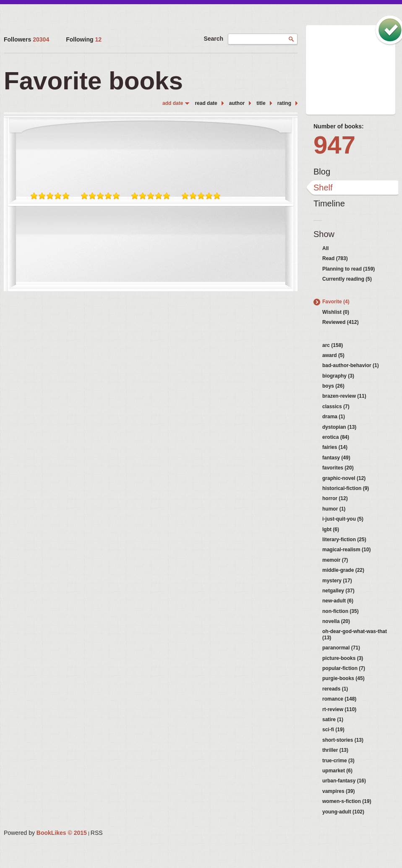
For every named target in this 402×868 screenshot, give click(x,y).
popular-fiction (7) (344, 668)
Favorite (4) (336, 302)
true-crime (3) (338, 761)
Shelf (323, 188)
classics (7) (336, 407)
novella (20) (336, 621)
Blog (322, 172)
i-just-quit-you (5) (343, 519)
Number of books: (339, 126)
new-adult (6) (338, 601)
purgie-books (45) (343, 678)
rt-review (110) (339, 709)
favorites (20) (338, 468)
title (261, 103)
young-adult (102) (343, 812)
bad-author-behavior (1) (351, 365)
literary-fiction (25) (344, 540)
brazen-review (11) (344, 396)
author (237, 103)
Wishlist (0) (336, 312)
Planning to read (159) (348, 269)
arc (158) (333, 345)
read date (206, 103)
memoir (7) (335, 560)
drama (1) (334, 417)
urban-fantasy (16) (344, 781)
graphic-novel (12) (344, 478)
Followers (26, 39)
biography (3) (338, 376)
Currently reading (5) (347, 279)
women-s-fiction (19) (347, 801)
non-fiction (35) (341, 611)
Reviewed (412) (341, 322)
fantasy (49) (336, 458)
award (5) (333, 355)
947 (334, 145)
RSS (97, 833)
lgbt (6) (331, 529)
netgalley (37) (338, 591)
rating (284, 103)
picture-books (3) (343, 658)
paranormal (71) (341, 648)
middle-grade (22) (343, 570)
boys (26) (333, 386)
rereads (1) (335, 689)
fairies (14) (335, 447)
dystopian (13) (339, 427)
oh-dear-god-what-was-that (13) (355, 634)
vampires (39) (338, 791)
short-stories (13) (343, 740)
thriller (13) (335, 750)
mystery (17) (337, 581)
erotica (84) (336, 437)
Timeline (329, 203)
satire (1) (333, 719)
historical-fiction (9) (346, 488)
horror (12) (335, 498)
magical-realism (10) (346, 550)
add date (173, 103)
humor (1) (334, 509)
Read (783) (335, 258)
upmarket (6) (337, 771)
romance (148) (339, 699)
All (325, 248)
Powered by (45, 833)
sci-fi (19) (333, 730)
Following (84, 39)
